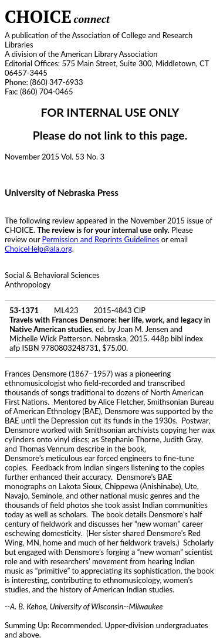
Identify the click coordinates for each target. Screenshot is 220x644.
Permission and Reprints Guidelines (101, 239)
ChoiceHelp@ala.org (38, 249)
